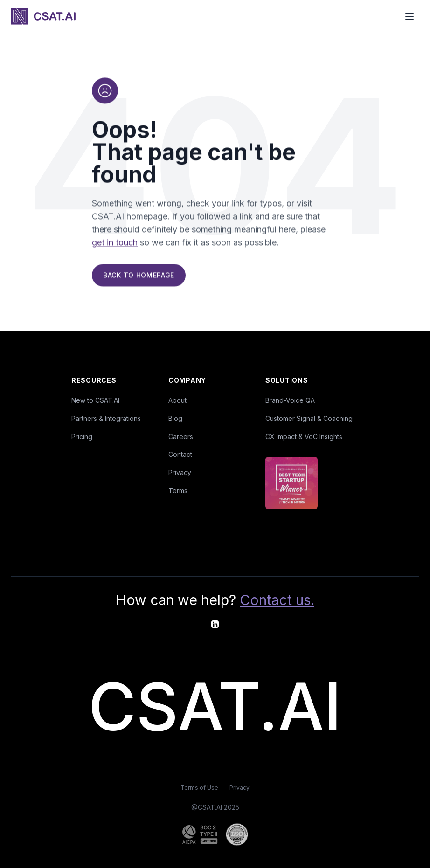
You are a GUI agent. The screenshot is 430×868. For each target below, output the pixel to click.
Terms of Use (199, 788)
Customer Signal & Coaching (309, 418)
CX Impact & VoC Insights (304, 437)
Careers (181, 437)
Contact (180, 454)
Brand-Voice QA (290, 400)
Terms (178, 491)
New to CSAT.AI (95, 400)
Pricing (82, 437)
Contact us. (277, 600)
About (177, 400)
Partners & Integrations (106, 418)
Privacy (180, 472)
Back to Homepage (139, 276)
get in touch (115, 244)
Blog (175, 418)
